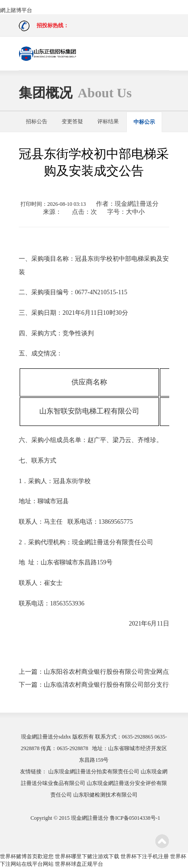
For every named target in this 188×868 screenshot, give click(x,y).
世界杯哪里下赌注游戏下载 (87, 856)
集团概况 (75, 93)
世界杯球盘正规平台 (79, 864)
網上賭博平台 (16, 10)
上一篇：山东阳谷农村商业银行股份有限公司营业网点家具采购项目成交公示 (94, 672)
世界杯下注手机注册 (145, 856)
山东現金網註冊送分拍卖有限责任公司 (94, 772)
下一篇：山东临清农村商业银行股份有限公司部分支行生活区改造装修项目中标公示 (94, 685)
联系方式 (106, 737)
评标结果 (108, 121)
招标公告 (37, 121)
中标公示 (144, 122)
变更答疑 (72, 121)
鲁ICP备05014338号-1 (135, 818)
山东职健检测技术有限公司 (105, 795)
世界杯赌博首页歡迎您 (27, 856)
